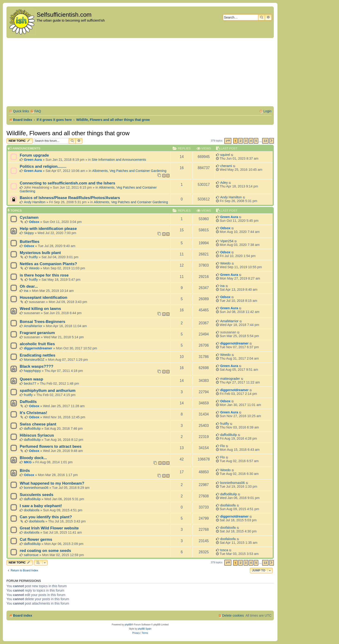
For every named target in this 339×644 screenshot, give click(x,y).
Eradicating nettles (38, 355)
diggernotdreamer (38, 348)
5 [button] (256, 141)
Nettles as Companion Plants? (48, 264)
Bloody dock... (33, 458)
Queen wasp (31, 379)
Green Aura (33, 160)
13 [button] (265, 141)
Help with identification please (48, 229)
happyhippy (32, 371)
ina (26, 291)
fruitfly (33, 257)
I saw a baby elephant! (41, 506)
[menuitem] (36, 111)
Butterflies (30, 241)
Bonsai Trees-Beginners (42, 322)
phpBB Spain (145, 629)
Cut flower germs (36, 539)
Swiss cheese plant (38, 424)
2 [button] (241, 141)
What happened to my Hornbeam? (52, 483)
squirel (225, 155)
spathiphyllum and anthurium (48, 390)
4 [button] (251, 141)
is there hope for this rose (44, 275)
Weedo (34, 268)
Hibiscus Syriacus (37, 435)
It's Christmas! (34, 413)
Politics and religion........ (43, 166)
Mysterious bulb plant (40, 253)
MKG (28, 462)
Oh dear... (29, 286)
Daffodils (28, 402)
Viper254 (227, 241)
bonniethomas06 (36, 488)
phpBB (128, 625)
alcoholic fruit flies (37, 344)
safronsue (31, 555)
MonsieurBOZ (34, 360)
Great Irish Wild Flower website (49, 528)
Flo (223, 446)
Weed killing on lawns (40, 309)
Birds (25, 470)
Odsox (34, 222)
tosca (224, 550)
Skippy (29, 233)
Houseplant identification (44, 297)
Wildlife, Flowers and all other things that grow (68, 133)
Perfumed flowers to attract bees (51, 446)
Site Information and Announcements (119, 160)
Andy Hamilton (35, 202)
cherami (226, 166)
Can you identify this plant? (46, 517)
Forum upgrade (34, 155)
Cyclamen (29, 217)
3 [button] (246, 141)
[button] (228, 141)
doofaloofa (32, 510)
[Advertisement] (140, 73)
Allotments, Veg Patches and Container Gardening (129, 171)
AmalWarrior (33, 326)
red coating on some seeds (45, 551)
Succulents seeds (37, 495)
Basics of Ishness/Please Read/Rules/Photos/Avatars (70, 198)
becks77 (30, 383)
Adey (224, 183)
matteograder (230, 379)
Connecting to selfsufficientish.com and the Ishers (68, 183)
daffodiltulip (32, 428)
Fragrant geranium (37, 333)
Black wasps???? (37, 366)
